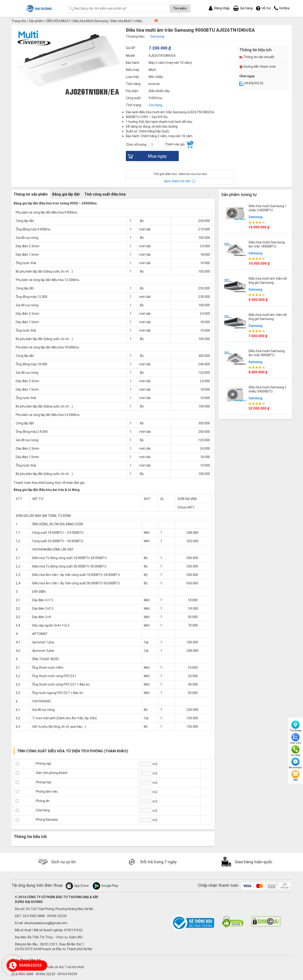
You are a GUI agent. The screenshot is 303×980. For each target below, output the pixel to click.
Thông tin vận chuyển (257, 57)
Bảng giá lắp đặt (66, 194)
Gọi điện (296, 751)
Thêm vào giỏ (179, 144)
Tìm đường (295, 726)
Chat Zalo (296, 739)
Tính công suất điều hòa (105, 194)
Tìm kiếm (180, 8)
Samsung (255, 217)
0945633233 (251, 83)
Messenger (295, 763)
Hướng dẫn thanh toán (258, 67)
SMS (295, 776)
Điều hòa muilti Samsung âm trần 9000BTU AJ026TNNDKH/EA (267, 355)
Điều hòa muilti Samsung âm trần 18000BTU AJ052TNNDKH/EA (267, 246)
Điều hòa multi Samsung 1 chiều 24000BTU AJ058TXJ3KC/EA (268, 210)
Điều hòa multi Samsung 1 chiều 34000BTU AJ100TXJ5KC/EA (268, 391)
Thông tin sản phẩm (31, 194)
